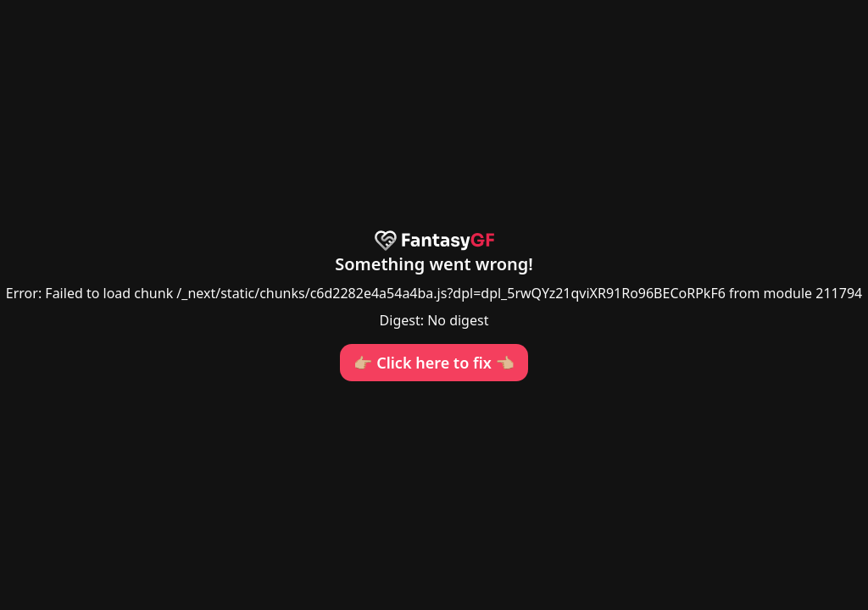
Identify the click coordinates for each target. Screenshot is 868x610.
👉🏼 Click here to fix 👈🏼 (434, 363)
